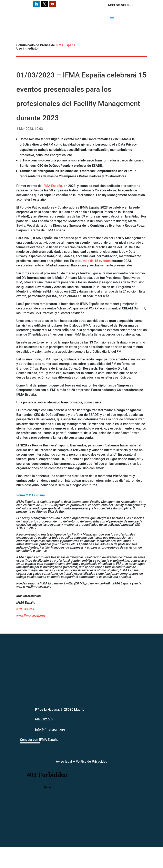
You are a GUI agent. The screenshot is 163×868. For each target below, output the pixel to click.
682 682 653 (44, 719)
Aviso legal (64, 761)
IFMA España (65, 45)
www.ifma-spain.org (31, 616)
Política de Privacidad (91, 761)
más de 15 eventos (97, 261)
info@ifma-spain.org (50, 729)
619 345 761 (25, 609)
